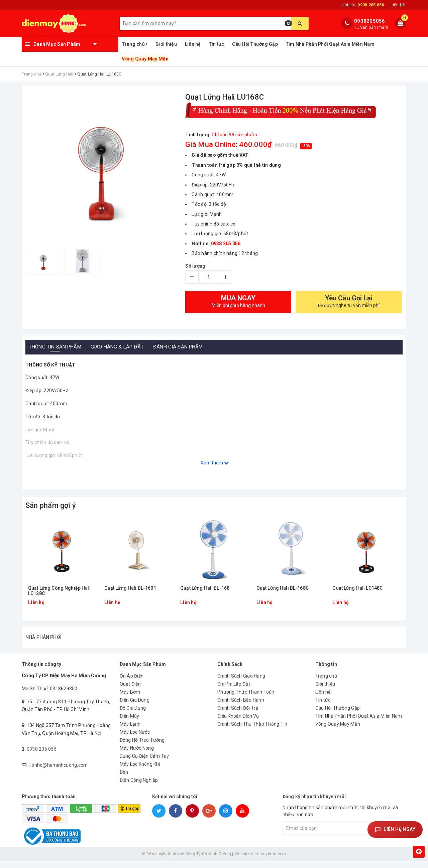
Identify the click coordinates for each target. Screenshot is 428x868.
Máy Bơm (130, 699)
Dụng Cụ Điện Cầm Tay (144, 763)
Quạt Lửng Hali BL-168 (205, 588)
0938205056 (370, 21)
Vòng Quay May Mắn (145, 59)
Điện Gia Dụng (135, 707)
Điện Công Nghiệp (139, 787)
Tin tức (217, 44)
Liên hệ (193, 44)
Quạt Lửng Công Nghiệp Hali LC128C (59, 591)
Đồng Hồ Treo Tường (142, 747)
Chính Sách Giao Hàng (241, 683)
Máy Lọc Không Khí (140, 771)
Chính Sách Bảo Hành (241, 707)
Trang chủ (135, 44)
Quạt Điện (130, 691)
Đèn (124, 779)
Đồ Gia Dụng (133, 715)
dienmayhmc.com (269, 861)
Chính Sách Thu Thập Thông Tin (252, 731)
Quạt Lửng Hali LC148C (357, 588)
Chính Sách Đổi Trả (238, 715)
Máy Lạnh (130, 731)
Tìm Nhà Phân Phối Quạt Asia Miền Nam (330, 44)
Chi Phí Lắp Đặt (234, 691)
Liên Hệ (398, 5)
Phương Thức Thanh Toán (246, 699)
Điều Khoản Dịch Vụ (238, 723)
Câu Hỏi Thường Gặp (255, 44)
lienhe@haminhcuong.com (59, 772)
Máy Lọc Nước (135, 739)
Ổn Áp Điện (132, 683)
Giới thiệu (166, 44)
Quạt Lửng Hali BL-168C (283, 588)
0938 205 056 (42, 756)
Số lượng (195, 266)
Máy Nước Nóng (137, 755)
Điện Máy (130, 723)
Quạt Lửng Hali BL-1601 (130, 588)
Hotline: (363, 5)
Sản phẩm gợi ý (51, 505)
